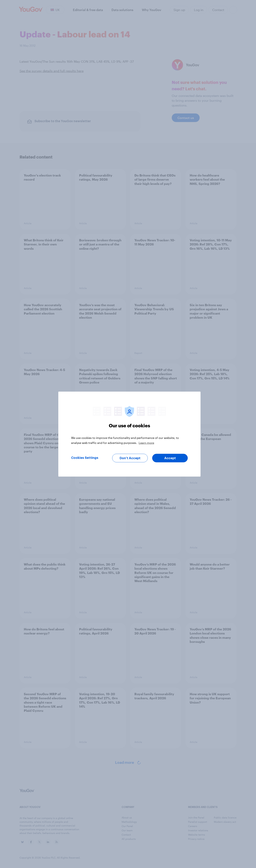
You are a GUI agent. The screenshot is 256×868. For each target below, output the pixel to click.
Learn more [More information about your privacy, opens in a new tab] (146, 443)
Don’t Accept (130, 458)
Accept (170, 458)
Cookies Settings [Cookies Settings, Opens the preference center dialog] (85, 458)
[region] (129, 434)
